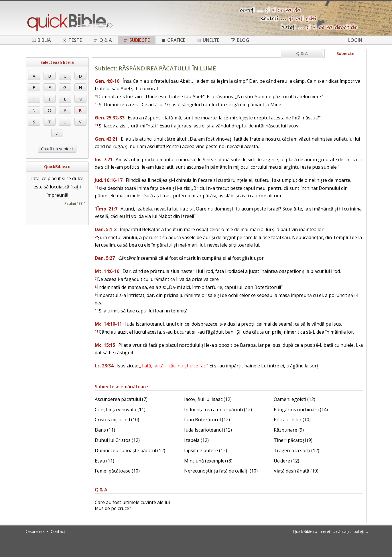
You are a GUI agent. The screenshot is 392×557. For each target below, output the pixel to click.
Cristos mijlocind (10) (117, 420)
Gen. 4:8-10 (107, 81)
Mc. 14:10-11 (108, 324)
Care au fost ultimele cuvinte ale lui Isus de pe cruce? (132, 505)
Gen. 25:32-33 (110, 118)
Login (355, 40)
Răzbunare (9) (289, 430)
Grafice (173, 40)
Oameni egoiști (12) (295, 399)
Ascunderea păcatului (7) (121, 399)
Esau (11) (105, 461)
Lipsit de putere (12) (206, 450)
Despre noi (35, 531)
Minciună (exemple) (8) (208, 461)
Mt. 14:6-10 (107, 271)
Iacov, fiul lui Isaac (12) (208, 399)
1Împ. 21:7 (106, 209)
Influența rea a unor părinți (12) (218, 410)
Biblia (41, 40)
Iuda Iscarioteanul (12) (208, 430)
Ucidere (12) (286, 461)
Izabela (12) (196, 440)
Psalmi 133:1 (75, 203)
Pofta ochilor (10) (292, 420)
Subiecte (137, 40)
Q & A (103, 40)
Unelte (208, 40)
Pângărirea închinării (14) (301, 410)
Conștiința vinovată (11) (120, 410)
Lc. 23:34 (104, 366)
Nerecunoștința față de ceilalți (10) (221, 471)
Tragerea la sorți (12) (297, 450)
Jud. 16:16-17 (109, 180)
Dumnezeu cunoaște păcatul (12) (130, 450)
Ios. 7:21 (104, 160)
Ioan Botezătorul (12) (207, 420)
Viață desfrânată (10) (296, 471)
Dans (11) (105, 430)
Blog (240, 40)
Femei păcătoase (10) (117, 471)
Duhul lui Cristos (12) (117, 440)
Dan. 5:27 (105, 258)
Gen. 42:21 (106, 139)
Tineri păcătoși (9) (293, 440)
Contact (58, 531)
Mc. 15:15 (105, 345)
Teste (72, 40)
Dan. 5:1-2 (106, 229)
